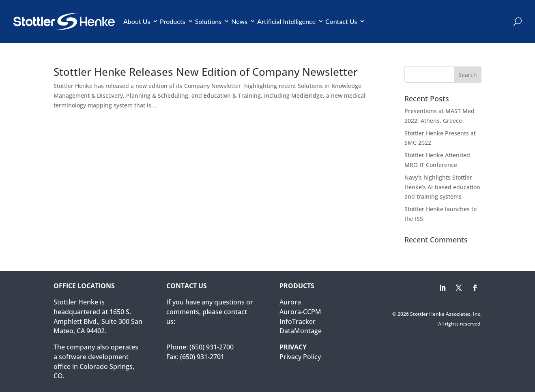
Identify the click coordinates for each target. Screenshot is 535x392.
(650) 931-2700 (212, 347)
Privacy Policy (300, 357)
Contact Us (341, 21)
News (239, 21)
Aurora (290, 302)
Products (173, 21)
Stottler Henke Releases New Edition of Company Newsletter (206, 72)
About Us (137, 21)
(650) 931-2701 (202, 357)
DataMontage (301, 331)
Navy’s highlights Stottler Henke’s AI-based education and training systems (442, 187)
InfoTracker (298, 321)
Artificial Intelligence (286, 21)
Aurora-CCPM (300, 312)
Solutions (208, 21)
